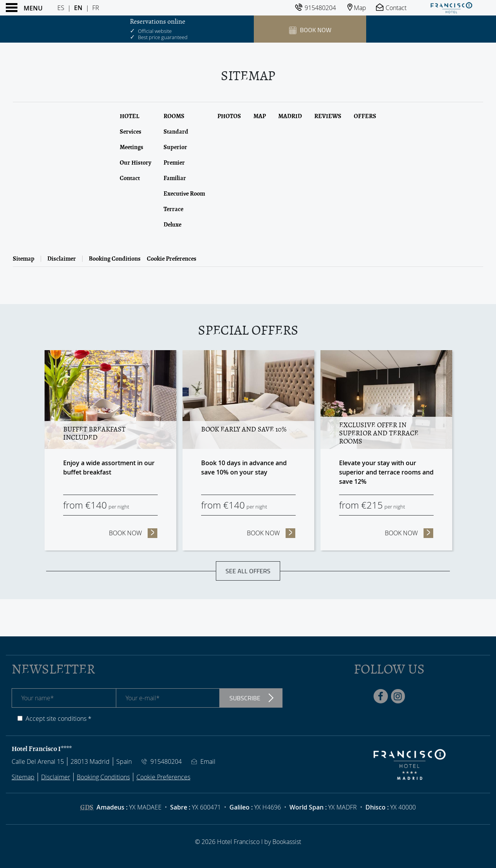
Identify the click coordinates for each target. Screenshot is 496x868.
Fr (96, 8)
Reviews (328, 116)
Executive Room (184, 194)
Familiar (175, 178)
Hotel (129, 116)
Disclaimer (62, 259)
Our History (135, 163)
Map (260, 116)
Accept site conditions (56, 718)
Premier (174, 163)
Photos (229, 116)
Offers (365, 116)
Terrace (173, 209)
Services (131, 132)
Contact (130, 178)
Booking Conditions (115, 259)
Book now (133, 533)
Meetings (132, 147)
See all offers (248, 571)
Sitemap (24, 259)
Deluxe (172, 225)
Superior (175, 147)
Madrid (290, 116)
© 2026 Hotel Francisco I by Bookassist (248, 842)
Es (61, 8)
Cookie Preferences (172, 259)
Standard (176, 132)
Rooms (174, 116)
